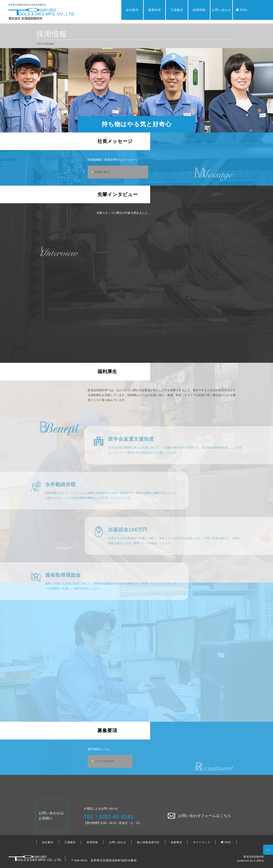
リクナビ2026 (104, 761)
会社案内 (132, 10)
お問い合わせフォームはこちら (199, 816)
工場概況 (177, 10)
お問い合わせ (221, 10)
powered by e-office (251, 861)
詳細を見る (102, 172)
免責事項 (176, 842)
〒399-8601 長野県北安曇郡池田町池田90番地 (104, 860)
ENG (242, 10)
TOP (39, 44)
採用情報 (199, 10)
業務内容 (155, 10)
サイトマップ (202, 842)
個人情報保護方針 (148, 842)
